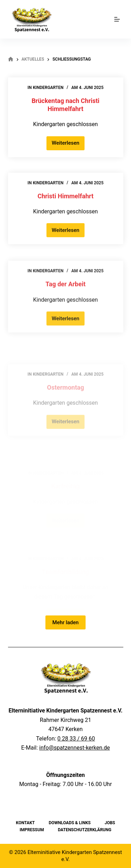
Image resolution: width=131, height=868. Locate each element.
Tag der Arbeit (65, 287)
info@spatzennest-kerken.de (74, 748)
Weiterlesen (68, 145)
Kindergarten (48, 88)
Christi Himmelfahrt (65, 197)
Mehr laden (65, 622)
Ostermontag (66, 398)
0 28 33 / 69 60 (76, 739)
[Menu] (117, 19)
